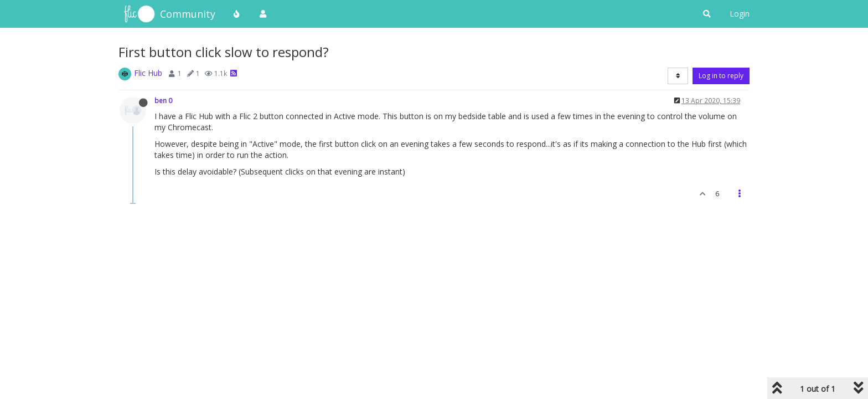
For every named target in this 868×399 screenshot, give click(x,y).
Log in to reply (721, 76)
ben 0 (163, 100)
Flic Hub (148, 73)
